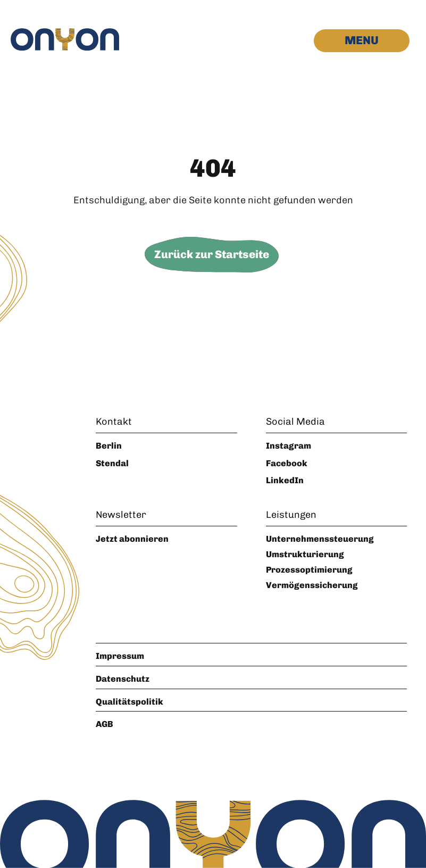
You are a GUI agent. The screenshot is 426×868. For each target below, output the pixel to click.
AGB (105, 724)
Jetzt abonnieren (132, 539)
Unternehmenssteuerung (320, 539)
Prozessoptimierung (309, 570)
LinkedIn (285, 480)
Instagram (289, 446)
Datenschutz (123, 679)
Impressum (120, 656)
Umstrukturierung (305, 554)
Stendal (112, 463)
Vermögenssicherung (312, 585)
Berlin (109, 446)
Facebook (287, 463)
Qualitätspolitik (130, 702)
